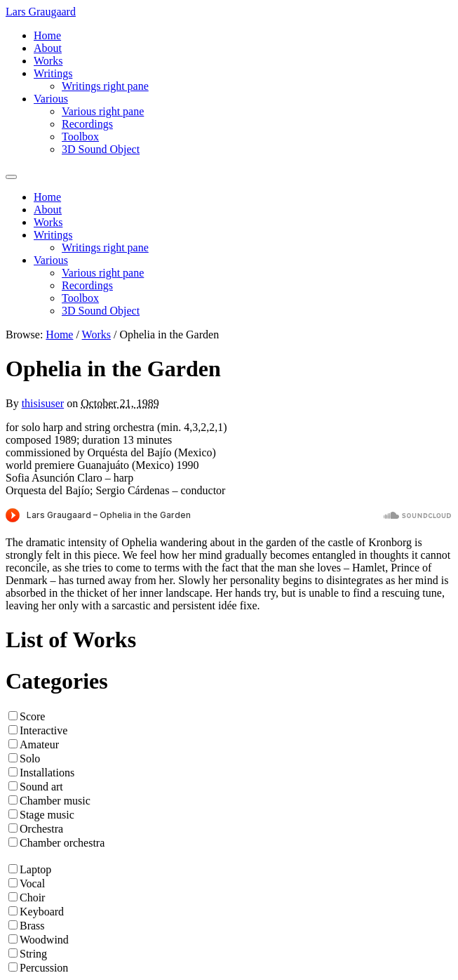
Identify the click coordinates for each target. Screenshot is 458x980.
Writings (53, 73)
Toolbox (80, 137)
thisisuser (43, 403)
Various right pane (103, 111)
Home (47, 35)
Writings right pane (105, 86)
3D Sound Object (101, 149)
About (48, 48)
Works (48, 61)
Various (51, 99)
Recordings (87, 124)
